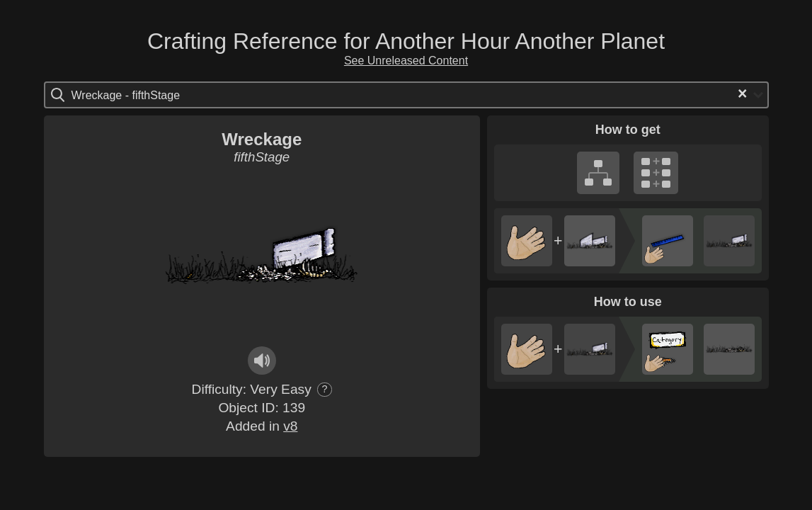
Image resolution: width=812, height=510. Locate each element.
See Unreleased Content (406, 61)
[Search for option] (131, 95)
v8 (290, 426)
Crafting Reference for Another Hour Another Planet (406, 41)
